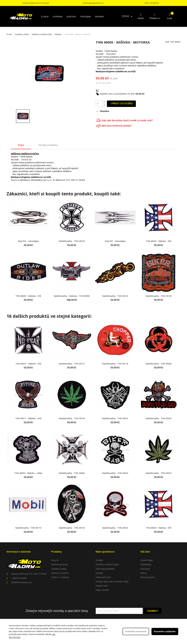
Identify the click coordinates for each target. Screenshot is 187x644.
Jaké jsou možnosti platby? (114, 126)
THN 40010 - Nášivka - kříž (28, 364)
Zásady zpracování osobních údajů (112, 581)
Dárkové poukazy (59, 564)
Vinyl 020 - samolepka (28, 241)
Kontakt (99, 573)
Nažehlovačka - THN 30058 (159, 364)
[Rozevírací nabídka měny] (128, 16)
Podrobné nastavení (136, 631)
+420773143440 (19, 578)
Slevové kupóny (148, 577)
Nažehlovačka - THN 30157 (72, 364)
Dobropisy (145, 569)
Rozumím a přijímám (165, 631)
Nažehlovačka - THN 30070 (72, 241)
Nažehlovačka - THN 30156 (159, 296)
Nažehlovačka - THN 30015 (115, 418)
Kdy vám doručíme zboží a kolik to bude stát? (125, 120)
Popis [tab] (21, 145)
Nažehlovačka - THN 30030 (159, 418)
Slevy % (55, 560)
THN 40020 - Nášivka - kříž (159, 241)
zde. (54, 634)
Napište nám (102, 586)
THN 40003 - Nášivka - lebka (28, 473)
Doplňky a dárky (59, 569)
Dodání (99, 560)
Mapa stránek (102, 590)
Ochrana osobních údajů (107, 564)
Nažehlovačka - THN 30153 (115, 296)
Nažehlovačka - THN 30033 (115, 528)
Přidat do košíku (121, 103)
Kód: (167, 42)
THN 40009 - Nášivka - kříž (28, 296)
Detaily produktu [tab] (48, 145)
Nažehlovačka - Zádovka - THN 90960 (72, 296)
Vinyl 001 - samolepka (115, 241)
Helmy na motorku (60, 573)
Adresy (143, 573)
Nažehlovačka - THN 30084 (72, 473)
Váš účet (145, 552)
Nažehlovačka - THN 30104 (72, 418)
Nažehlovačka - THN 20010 (159, 473)
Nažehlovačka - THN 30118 (115, 364)
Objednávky (146, 564)
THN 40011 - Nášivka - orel (28, 418)
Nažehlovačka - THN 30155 (72, 528)
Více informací (15, 637)
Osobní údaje (147, 560)
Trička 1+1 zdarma (60, 577)
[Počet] (99, 104)
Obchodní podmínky (105, 569)
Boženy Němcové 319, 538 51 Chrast (29, 574)
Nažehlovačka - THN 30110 (28, 528)
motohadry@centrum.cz (93, 3)
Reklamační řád (103, 577)
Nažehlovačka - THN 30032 (115, 473)
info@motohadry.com (22, 582)
